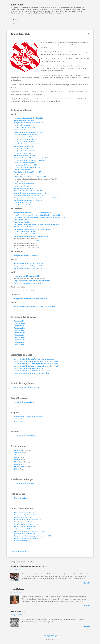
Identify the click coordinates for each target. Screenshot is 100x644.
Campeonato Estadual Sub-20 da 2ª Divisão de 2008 (31, 236)
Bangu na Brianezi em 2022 (23, 517)
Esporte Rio (17, 5)
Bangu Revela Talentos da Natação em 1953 (29, 538)
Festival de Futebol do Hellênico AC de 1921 (29, 191)
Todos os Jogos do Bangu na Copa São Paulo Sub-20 (32, 373)
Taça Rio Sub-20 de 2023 (22, 220)
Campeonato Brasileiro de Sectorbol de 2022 (29, 264)
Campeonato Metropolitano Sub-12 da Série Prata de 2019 (33, 229)
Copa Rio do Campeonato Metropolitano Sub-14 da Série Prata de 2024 (37, 215)
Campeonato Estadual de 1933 (24, 188)
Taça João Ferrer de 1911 (23, 203)
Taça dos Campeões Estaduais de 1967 (27, 144)
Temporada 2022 (20, 328)
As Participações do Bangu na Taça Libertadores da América (34, 359)
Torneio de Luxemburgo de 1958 (25, 163)
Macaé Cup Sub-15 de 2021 (23, 227)
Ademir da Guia (19, 450)
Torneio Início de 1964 (22, 149)
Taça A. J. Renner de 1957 (23, 170)
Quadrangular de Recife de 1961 (25, 156)
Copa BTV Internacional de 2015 (25, 120)
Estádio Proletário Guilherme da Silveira (27, 388)
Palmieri (17, 464)
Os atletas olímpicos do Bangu (24, 402)
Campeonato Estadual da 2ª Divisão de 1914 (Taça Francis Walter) (36, 198)
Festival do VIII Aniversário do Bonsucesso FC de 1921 (32, 193)
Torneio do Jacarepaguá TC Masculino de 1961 (30, 283)
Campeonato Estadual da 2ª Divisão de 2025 (29, 118)
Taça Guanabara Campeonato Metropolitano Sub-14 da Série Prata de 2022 (39, 224)
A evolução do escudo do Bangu (25, 436)
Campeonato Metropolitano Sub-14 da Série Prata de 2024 (33, 213)
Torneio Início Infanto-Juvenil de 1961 (27, 241)
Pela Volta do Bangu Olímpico (24, 513)
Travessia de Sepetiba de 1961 (24, 291)
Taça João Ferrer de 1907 (23, 205)
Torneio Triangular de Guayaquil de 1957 (27, 167)
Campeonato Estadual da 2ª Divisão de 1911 (29, 200)
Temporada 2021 (20, 330)
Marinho (17, 460)
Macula (17, 457)
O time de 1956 (19, 419)
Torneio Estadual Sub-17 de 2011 (25, 234)
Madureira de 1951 (18, 612)
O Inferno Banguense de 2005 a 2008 (26, 524)
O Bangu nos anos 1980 (22, 529)
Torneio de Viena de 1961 (23, 153)
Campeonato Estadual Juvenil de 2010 (27, 256)
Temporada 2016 (20, 342)
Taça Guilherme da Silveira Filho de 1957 (28, 172)
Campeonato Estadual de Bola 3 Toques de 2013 (30, 268)
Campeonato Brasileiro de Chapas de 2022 (28, 266)
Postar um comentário (20, 552)
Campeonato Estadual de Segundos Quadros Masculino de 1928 (35, 307)
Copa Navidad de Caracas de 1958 (25, 165)
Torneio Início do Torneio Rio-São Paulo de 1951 (30, 177)
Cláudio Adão (19, 455)
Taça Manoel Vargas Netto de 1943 (26, 184)
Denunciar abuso (50, 640)
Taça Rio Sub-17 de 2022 (22, 222)
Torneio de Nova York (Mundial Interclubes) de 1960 (31, 158)
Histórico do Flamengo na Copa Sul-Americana (29, 566)
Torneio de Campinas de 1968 (24, 142)
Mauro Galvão (19, 462)
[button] (88, 34)
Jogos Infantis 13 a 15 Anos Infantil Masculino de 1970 (32, 281)
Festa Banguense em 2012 (23, 522)
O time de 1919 (19, 421)
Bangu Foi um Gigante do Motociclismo (27, 515)
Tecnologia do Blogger (50, 636)
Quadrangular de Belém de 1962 (25, 151)
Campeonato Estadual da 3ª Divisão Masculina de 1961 (32, 299)
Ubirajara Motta (19, 467)
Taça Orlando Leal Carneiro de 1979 (26, 135)
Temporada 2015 (20, 344)
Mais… (37, 24)
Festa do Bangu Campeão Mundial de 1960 (28, 417)
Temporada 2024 (20, 323)
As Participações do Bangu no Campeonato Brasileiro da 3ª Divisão (36, 366)
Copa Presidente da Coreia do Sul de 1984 (28, 132)
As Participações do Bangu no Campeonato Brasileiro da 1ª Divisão (36, 361)
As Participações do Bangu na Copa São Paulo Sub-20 (32, 371)
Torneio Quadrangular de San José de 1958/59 (29, 160)
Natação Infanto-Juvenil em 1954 (25, 534)
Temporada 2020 (20, 333)
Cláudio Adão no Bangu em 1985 (25, 527)
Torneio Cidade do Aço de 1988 (25, 127)
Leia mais (86, 583)
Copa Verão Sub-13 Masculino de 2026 (27, 276)
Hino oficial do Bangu (21, 498)
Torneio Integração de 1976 (23, 137)
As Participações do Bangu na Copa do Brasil (29, 368)
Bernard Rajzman (17, 589)
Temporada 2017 (20, 340)
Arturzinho (18, 453)
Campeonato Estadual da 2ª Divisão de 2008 (29, 123)
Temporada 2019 (20, 335)
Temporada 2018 (20, 337)
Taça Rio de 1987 (20, 130)
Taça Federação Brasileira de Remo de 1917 (29, 196)
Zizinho (17, 469)
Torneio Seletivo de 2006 (22, 125)
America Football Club (22, 24)
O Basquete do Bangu (21, 541)
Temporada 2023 (20, 326)
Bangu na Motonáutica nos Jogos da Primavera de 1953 (33, 536)
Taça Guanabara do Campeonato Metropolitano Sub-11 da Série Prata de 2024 (40, 217)
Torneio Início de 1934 (22, 186)
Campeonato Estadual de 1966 (24, 146)
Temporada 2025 (20, 321)
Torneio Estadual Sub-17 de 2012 (25, 231)
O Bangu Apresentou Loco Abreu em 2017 (28, 520)
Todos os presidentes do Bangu (25, 484)
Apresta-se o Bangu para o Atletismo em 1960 (29, 531)
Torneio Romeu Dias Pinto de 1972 (26, 139)
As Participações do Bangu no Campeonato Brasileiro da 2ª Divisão (36, 364)
